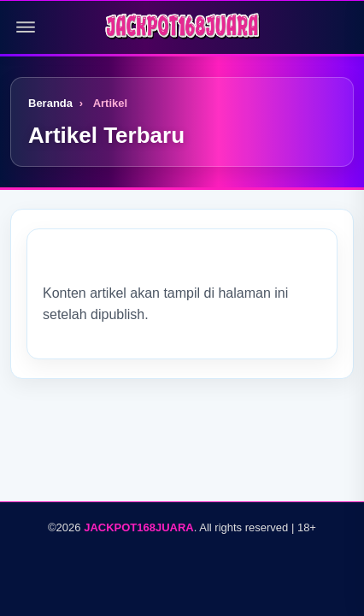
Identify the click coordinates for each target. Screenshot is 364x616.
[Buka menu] (26, 27)
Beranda (50, 103)
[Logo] (182, 27)
